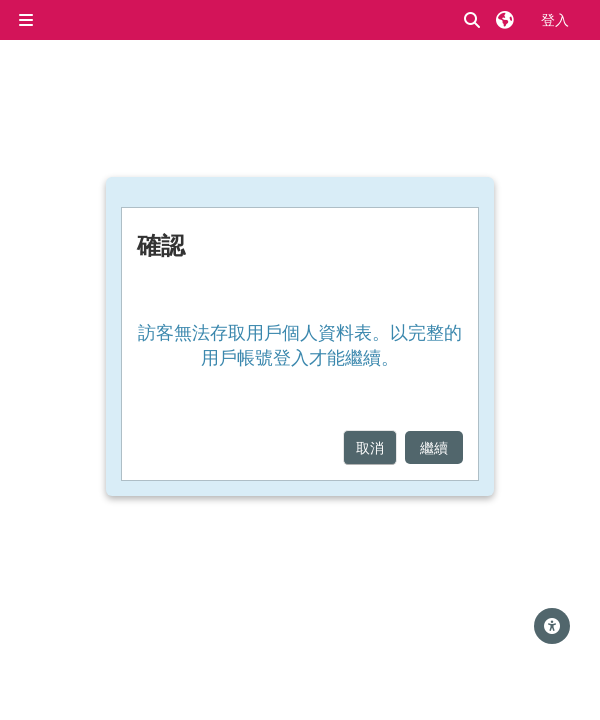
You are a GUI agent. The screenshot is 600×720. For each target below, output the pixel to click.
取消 (370, 447)
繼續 (434, 447)
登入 (555, 19)
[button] (473, 20)
